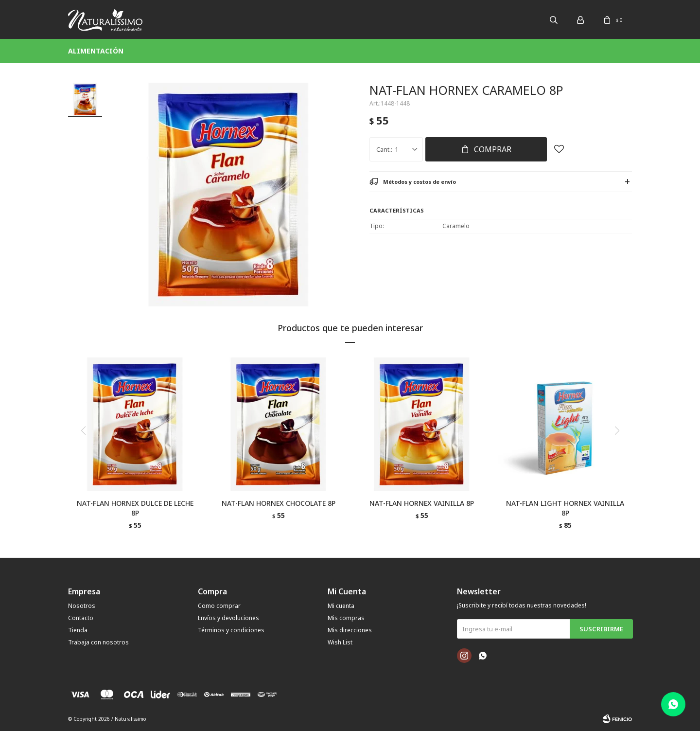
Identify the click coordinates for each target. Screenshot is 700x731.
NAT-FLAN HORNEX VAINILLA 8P (422, 503)
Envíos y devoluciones (228, 618)
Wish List (340, 642)
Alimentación (96, 51)
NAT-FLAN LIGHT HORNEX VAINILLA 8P (565, 508)
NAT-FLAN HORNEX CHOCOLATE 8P (279, 503)
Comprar (493, 149)
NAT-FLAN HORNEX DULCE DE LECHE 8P (135, 508)
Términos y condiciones (231, 630)
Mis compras (346, 618)
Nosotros (82, 606)
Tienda (78, 630)
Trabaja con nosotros (98, 642)
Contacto (81, 618)
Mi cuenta (341, 606)
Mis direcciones (350, 630)
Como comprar (219, 606)
